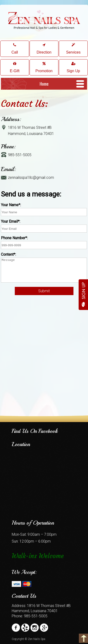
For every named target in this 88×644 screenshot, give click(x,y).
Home (44, 84)
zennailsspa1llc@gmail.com (31, 178)
